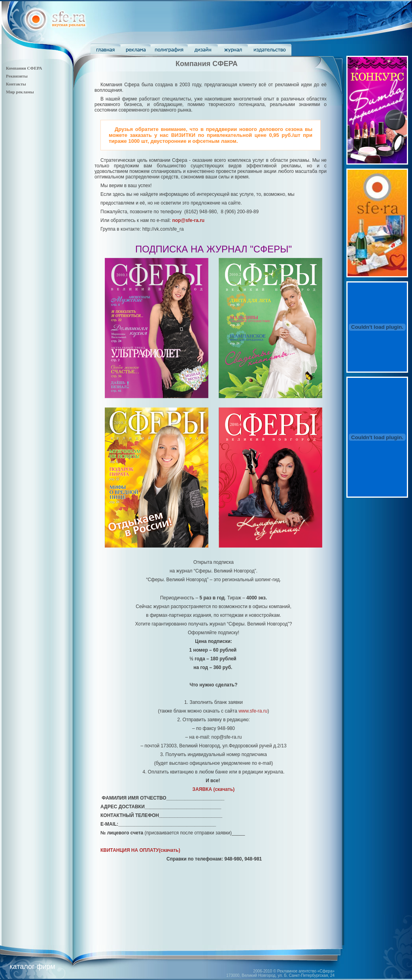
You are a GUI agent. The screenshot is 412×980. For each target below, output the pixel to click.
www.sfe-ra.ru (253, 711)
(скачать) (214, 789)
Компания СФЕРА (24, 68)
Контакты (16, 84)
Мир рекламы (20, 92)
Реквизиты (17, 76)
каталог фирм (32, 967)
